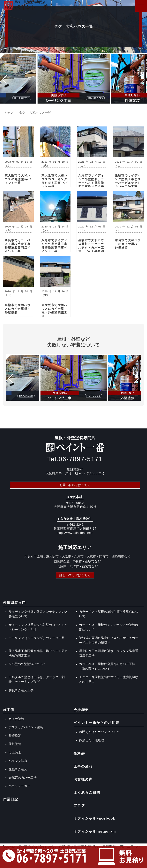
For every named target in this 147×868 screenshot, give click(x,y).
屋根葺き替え (18, 769)
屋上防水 (15, 753)
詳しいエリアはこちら (75, 575)
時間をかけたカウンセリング (99, 732)
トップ (9, 113)
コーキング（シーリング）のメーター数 (37, 638)
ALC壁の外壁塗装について (27, 664)
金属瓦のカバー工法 (23, 778)
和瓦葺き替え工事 (21, 690)
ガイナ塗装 (16, 719)
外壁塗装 (15, 736)
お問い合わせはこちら (75, 485)
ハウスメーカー (19, 786)
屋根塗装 (15, 744)
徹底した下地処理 (92, 740)
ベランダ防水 (18, 761)
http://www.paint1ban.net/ (75, 533)
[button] (5, 79)
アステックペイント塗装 (26, 727)
